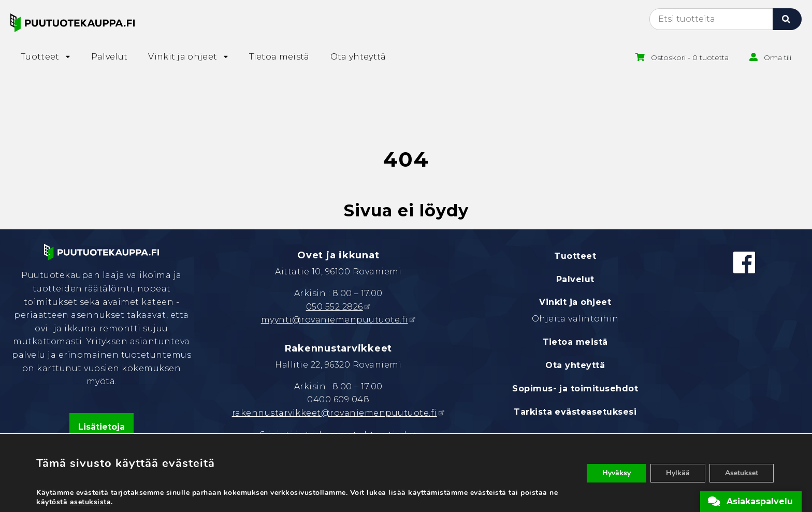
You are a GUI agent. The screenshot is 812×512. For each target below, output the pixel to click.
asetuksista (91, 502)
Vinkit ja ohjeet (575, 302)
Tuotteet (575, 256)
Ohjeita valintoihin (575, 319)
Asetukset (742, 473)
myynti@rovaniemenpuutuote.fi (335, 320)
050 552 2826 (335, 307)
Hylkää (678, 473)
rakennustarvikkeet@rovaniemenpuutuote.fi (335, 413)
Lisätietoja (102, 427)
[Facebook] (744, 262)
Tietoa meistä (575, 342)
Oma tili (778, 57)
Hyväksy (617, 473)
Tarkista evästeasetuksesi (575, 412)
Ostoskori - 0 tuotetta (690, 57)
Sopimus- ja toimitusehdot (575, 389)
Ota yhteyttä (575, 365)
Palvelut (575, 279)
